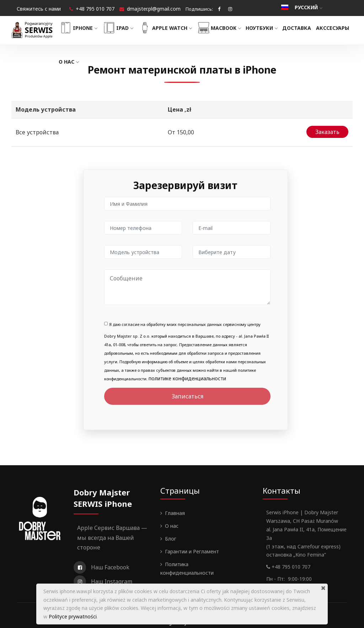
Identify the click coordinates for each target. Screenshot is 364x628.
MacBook (227, 28)
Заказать (327, 130)
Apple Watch (174, 28)
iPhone (87, 28)
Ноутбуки (270, 28)
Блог (171, 533)
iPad (126, 28)
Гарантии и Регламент (192, 546)
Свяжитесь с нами (39, 9)
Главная (175, 507)
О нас (116, 62)
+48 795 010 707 (95, 9)
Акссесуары (84, 62)
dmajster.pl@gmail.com (154, 9)
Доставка (306, 28)
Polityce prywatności (73, 616)
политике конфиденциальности (187, 373)
